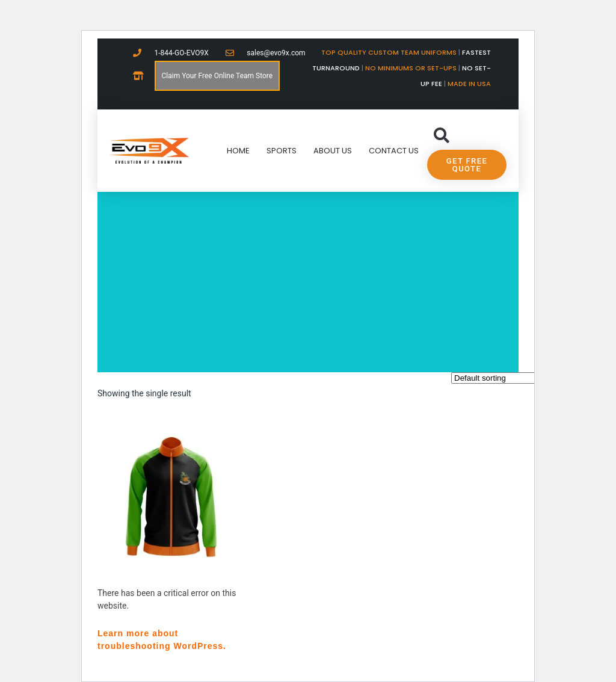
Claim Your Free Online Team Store (217, 76)
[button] (441, 136)
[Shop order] (505, 378)
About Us (333, 151)
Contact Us (394, 151)
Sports (282, 151)
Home (238, 151)
